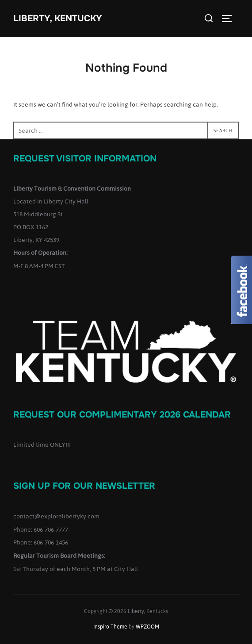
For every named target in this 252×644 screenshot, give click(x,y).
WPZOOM (147, 627)
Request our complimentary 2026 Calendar (122, 415)
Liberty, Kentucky (58, 18)
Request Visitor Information (85, 159)
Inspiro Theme (110, 627)
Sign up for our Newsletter (84, 486)
